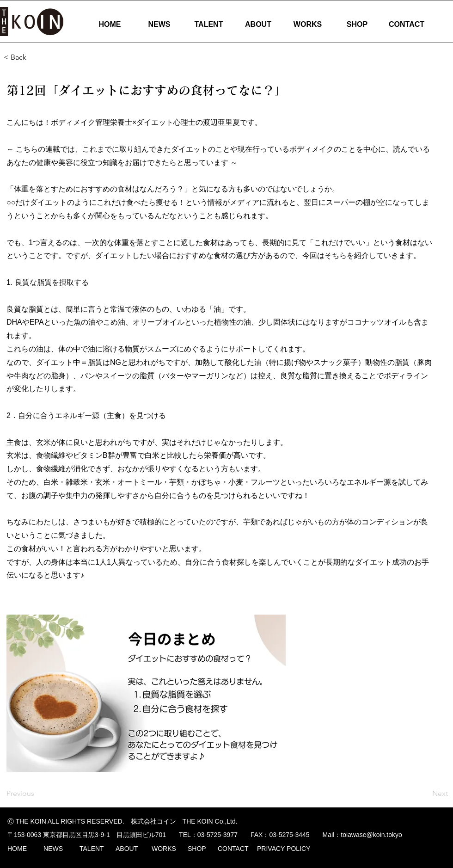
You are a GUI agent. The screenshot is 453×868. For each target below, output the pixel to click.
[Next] (425, 794)
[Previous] (37, 794)
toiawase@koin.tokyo (371, 835)
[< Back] (34, 57)
